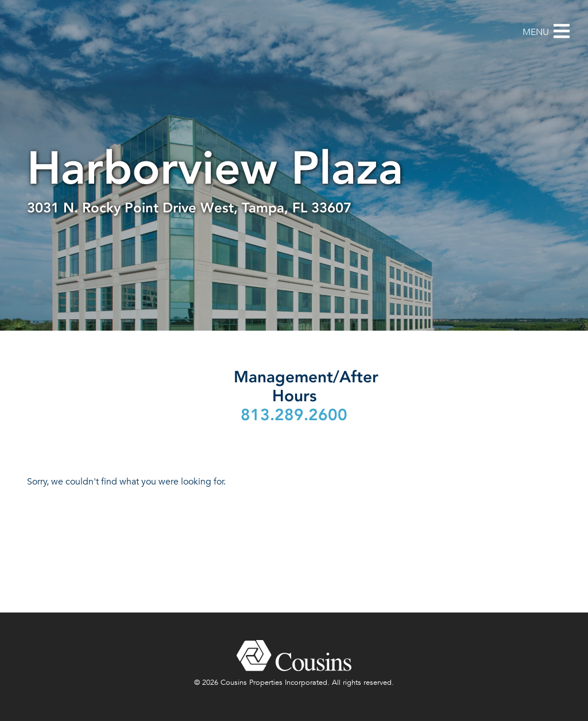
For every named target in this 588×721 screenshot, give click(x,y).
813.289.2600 (294, 415)
